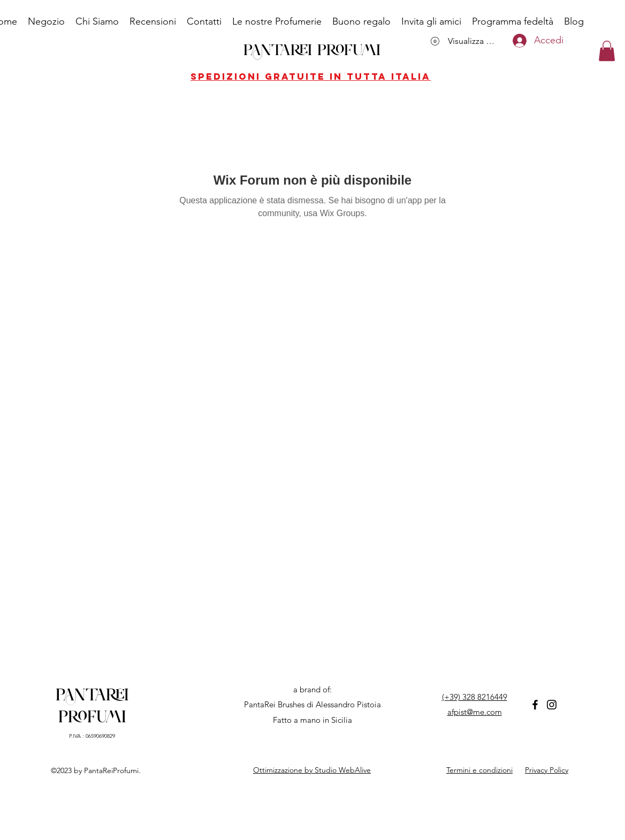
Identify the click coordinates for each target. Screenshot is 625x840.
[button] (607, 51)
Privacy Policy (547, 770)
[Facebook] (535, 705)
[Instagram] (552, 705)
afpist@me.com (475, 712)
